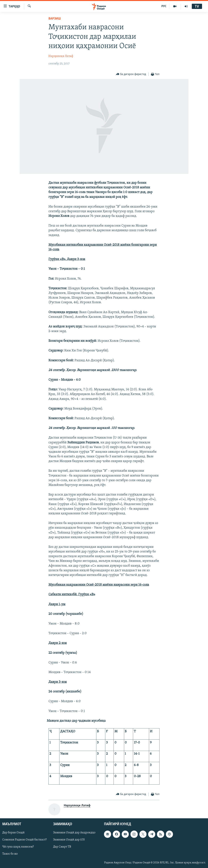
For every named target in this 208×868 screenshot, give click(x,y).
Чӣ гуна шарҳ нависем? (18, 847)
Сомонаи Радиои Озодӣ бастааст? (24, 840)
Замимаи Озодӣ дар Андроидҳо (74, 833)
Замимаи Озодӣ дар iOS (69, 840)
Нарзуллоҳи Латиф (61, 56)
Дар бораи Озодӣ (13, 833)
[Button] (131, 74)
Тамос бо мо (10, 854)
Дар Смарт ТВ (62, 847)
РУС (164, 6)
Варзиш (55, 19)
